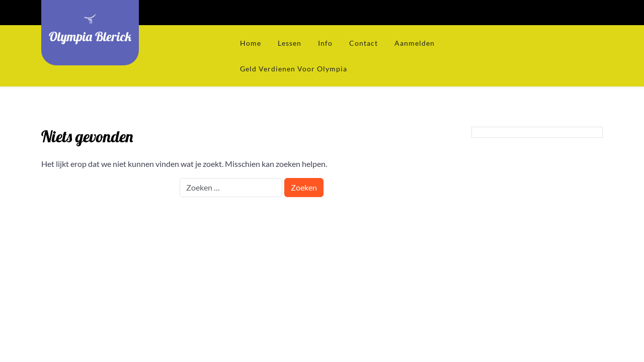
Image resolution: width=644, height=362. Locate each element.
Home (251, 43)
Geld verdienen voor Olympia (294, 69)
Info (325, 43)
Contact (364, 43)
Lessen (290, 43)
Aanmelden (415, 43)
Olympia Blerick (90, 36)
